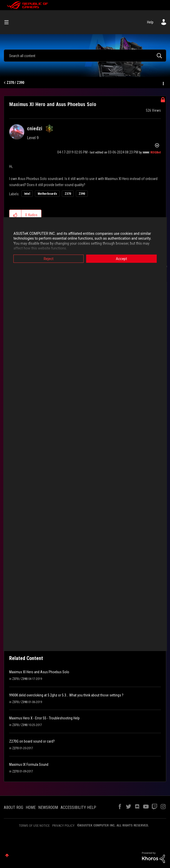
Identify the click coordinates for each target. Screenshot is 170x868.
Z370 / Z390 (15, 83)
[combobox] (85, 56)
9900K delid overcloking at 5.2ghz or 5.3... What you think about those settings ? (66, 695)
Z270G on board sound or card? (32, 741)
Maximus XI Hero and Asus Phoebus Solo (39, 672)
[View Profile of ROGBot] (156, 152)
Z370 (68, 194)
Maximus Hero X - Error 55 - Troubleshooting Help (44, 718)
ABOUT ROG (13, 807)
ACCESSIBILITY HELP (78, 807)
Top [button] (7, 855)
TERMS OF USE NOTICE (34, 826)
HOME (31, 807)
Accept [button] (122, 258)
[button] (15, 215)
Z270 (15, 748)
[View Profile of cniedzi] (35, 128)
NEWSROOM (48, 807)
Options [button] (163, 83)
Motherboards (47, 194)
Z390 (82, 194)
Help (150, 22)
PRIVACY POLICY (63, 826)
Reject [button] (48, 258)
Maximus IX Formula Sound (29, 765)
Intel (27, 194)
